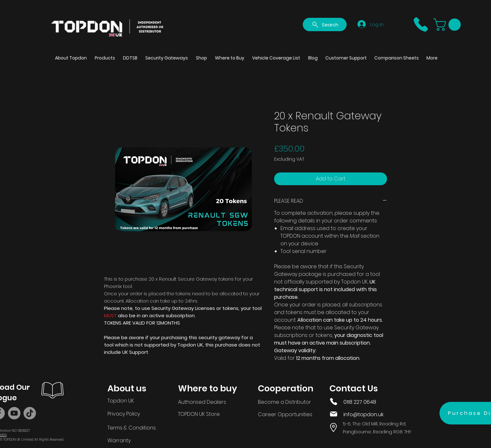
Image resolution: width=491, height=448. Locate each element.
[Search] (325, 24)
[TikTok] (30, 413)
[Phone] (421, 24)
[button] (449, 25)
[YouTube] (14, 413)
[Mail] (334, 414)
